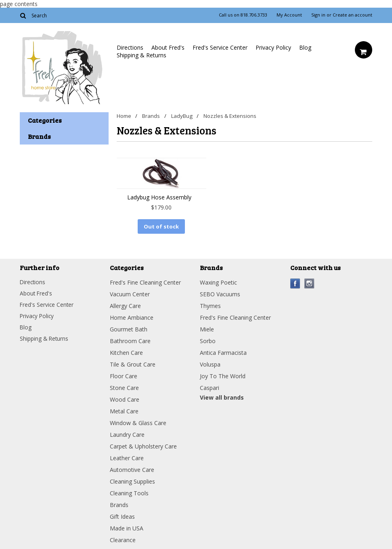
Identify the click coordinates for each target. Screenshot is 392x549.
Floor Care (124, 375)
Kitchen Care (126, 352)
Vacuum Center (130, 293)
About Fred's (168, 47)
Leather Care (127, 457)
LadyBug (184, 116)
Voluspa (210, 364)
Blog (305, 47)
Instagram (309, 283)
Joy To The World (223, 375)
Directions (130, 47)
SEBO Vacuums (220, 293)
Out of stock (161, 226)
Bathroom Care (130, 340)
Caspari (210, 387)
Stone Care (124, 387)
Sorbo (208, 340)
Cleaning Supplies (132, 481)
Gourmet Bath (129, 328)
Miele (207, 328)
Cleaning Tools (129, 492)
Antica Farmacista (223, 352)
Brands (152, 116)
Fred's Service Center (220, 47)
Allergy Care (125, 305)
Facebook (295, 283)
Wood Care (125, 399)
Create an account (352, 15)
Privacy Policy (273, 47)
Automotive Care (132, 469)
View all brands (222, 397)
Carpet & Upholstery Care (143, 445)
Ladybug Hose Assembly (159, 197)
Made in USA (127, 527)
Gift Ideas (122, 516)
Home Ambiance (132, 317)
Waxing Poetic (218, 282)
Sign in (318, 15)
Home (124, 116)
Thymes (210, 305)
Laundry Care (127, 434)
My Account (289, 15)
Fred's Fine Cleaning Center (145, 282)
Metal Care (124, 410)
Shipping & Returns (141, 55)
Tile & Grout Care (133, 364)
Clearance (123, 539)
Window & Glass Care (138, 422)
